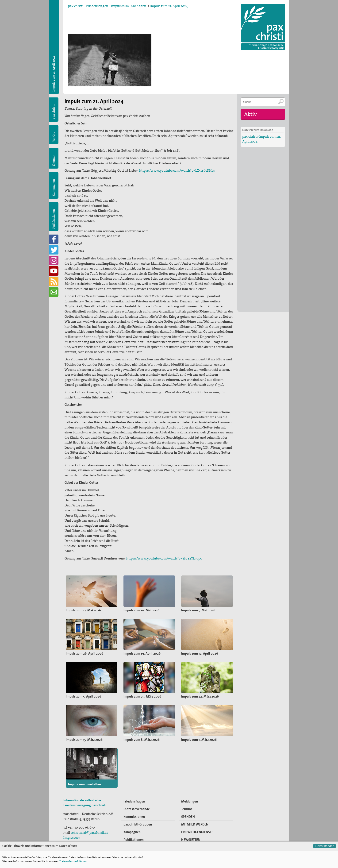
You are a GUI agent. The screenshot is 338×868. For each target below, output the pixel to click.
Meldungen (190, 797)
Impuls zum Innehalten (129, 6)
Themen (54, 160)
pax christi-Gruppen (138, 820)
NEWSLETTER (190, 835)
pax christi (76, 6)
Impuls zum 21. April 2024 (169, 6)
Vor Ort (54, 137)
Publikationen (54, 219)
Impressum (72, 833)
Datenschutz (73, 838)
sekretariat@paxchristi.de (89, 828)
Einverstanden (325, 846)
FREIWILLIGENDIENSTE (197, 827)
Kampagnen (54, 188)
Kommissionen (134, 812)
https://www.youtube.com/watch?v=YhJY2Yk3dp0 (164, 558)
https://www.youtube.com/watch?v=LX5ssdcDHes (177, 170)
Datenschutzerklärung (73, 861)
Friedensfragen (97, 6)
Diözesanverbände (137, 804)
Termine (187, 804)
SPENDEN (188, 812)
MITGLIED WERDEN (195, 820)
